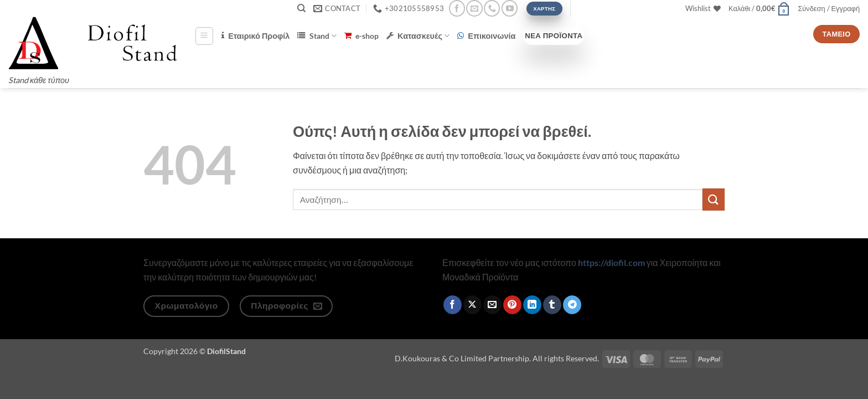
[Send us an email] (474, 8)
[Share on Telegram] (572, 305)
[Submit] (714, 199)
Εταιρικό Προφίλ (255, 36)
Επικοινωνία (486, 36)
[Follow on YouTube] (510, 8)
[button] (759, 8)
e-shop (361, 36)
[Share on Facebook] (453, 305)
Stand (317, 36)
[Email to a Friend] (492, 305)
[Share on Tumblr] (552, 305)
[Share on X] (472, 305)
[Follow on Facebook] (457, 8)
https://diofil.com (611, 262)
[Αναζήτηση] (301, 8)
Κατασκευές (418, 36)
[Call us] (492, 8)
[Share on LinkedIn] (532, 305)
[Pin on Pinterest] (512, 305)
